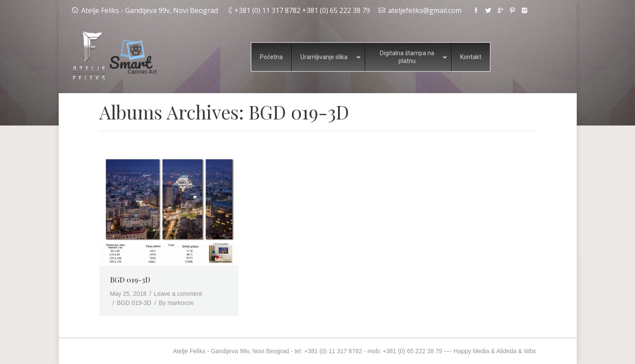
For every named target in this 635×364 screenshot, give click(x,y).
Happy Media (472, 351)
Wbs (530, 351)
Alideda (507, 351)
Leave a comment (178, 294)
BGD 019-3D (130, 279)
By (176, 303)
